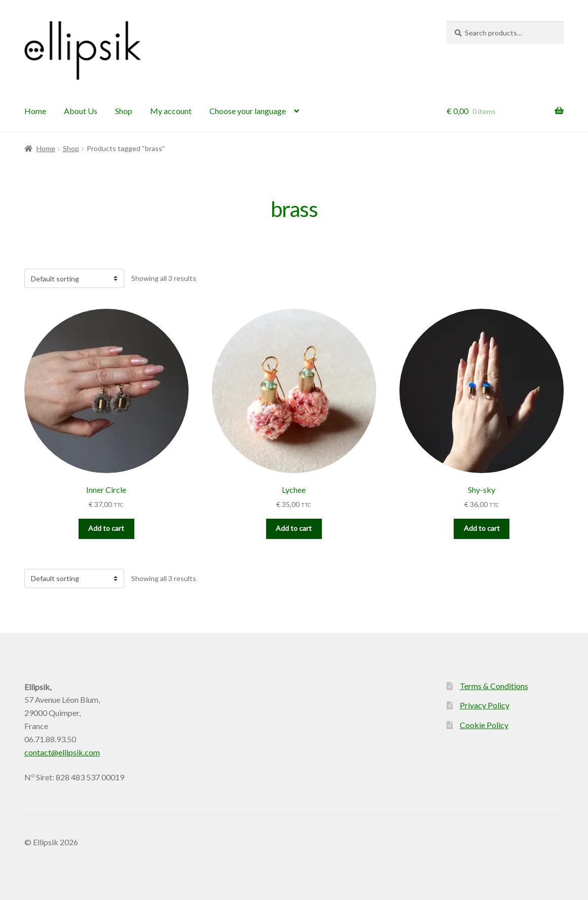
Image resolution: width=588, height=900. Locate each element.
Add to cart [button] (106, 528)
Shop (124, 111)
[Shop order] (74, 278)
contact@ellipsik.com (62, 752)
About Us (81, 111)
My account (171, 111)
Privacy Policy (485, 705)
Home (35, 111)
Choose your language (248, 111)
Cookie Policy (484, 725)
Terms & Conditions (494, 686)
